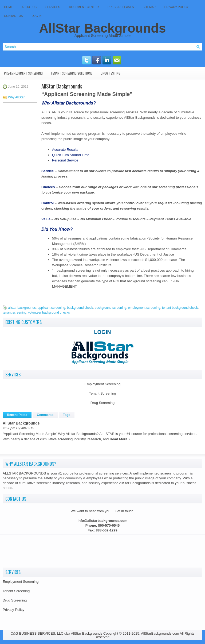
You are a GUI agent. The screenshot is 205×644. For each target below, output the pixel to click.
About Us (29, 7)
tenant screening (15, 313)
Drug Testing (111, 73)
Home (8, 7)
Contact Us (13, 16)
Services (53, 7)
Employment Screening (102, 384)
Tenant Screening (102, 393)
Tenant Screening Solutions (72, 73)
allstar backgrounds (22, 308)
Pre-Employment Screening (23, 73)
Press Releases (121, 7)
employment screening (144, 308)
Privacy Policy (177, 7)
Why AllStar (16, 97)
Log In (37, 16)
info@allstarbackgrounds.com (103, 521)
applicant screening (51, 308)
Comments (45, 415)
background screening (111, 308)
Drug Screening (102, 403)
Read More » (120, 439)
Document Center (84, 7)
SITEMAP (149, 7)
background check (80, 308)
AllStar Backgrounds (103, 28)
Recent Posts (17, 415)
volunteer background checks (49, 313)
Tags (67, 415)
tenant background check (180, 308)
